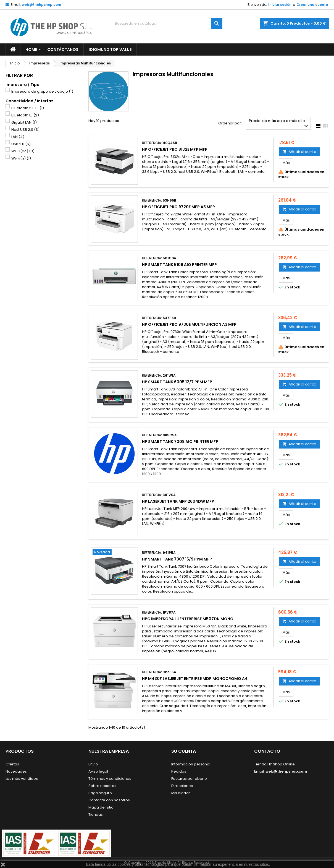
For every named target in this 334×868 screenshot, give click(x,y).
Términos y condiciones (110, 779)
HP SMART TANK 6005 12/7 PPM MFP (177, 382)
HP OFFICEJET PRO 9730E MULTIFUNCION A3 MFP (189, 324)
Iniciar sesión (280, 5)
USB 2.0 (21, 144)
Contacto (267, 751)
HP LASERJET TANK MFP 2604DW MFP (178, 501)
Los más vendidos (22, 779)
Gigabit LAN (24, 122)
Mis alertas (181, 793)
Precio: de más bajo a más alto (279, 124)
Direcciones (182, 786)
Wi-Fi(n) (21, 158)
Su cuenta (184, 751)
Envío (93, 764)
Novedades (16, 771)
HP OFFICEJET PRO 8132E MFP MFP (175, 149)
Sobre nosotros (102, 786)
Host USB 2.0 (25, 130)
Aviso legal (98, 771)
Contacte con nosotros (109, 800)
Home (31, 49)
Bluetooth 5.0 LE (28, 108)
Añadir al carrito (299, 152)
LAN (18, 137)
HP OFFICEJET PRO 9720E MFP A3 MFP (178, 207)
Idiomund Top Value (110, 49)
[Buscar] (167, 24)
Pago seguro (100, 793)
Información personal (191, 764)
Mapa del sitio (101, 807)
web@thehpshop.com (41, 5)
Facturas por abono (189, 779)
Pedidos (179, 771)
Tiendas (96, 814)
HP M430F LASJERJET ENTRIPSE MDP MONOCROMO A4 (195, 679)
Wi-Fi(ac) (23, 151)
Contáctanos (63, 49)
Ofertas (12, 764)
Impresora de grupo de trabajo (42, 91)
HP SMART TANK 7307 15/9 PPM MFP (177, 559)
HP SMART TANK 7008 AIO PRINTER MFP (180, 442)
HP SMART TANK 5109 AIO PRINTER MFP (179, 265)
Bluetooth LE (25, 115)
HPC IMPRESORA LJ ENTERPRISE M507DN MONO (188, 619)
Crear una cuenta (312, 5)
